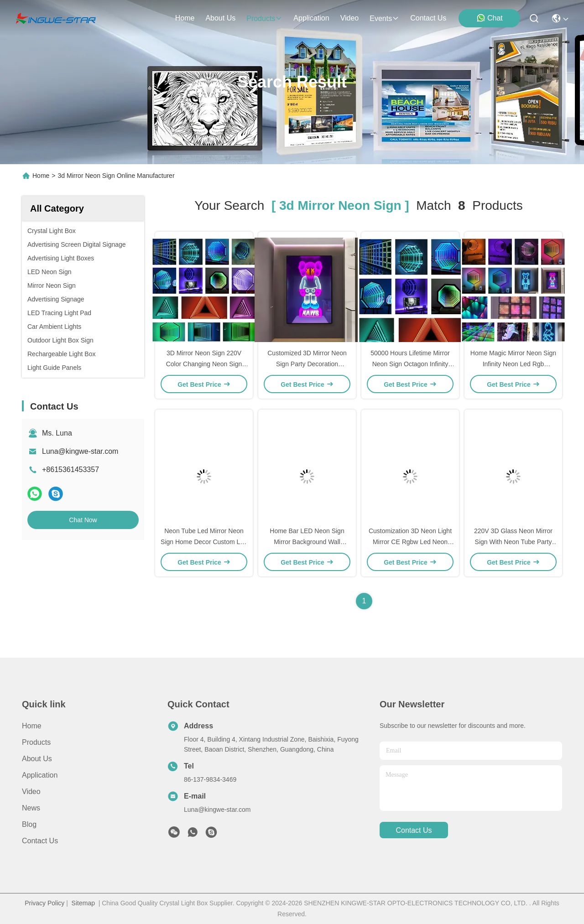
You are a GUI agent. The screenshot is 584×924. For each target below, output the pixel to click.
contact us (428, 18)
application (311, 18)
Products (36, 742)
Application (40, 775)
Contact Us (40, 841)
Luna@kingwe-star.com (80, 451)
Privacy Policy (44, 903)
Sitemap (83, 903)
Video (31, 792)
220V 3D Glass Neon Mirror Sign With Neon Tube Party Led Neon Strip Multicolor (513, 542)
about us (220, 18)
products (264, 18)
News (31, 808)
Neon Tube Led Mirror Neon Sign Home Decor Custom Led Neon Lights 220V (204, 542)
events (384, 18)
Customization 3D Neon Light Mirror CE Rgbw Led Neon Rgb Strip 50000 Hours (410, 542)
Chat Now (83, 520)
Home (185, 18)
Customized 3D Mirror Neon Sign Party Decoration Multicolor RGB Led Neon (307, 364)
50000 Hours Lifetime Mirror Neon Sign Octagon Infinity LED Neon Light (410, 364)
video (350, 18)
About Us (37, 759)
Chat (490, 18)
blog (29, 824)
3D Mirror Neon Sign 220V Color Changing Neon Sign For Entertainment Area (204, 364)
